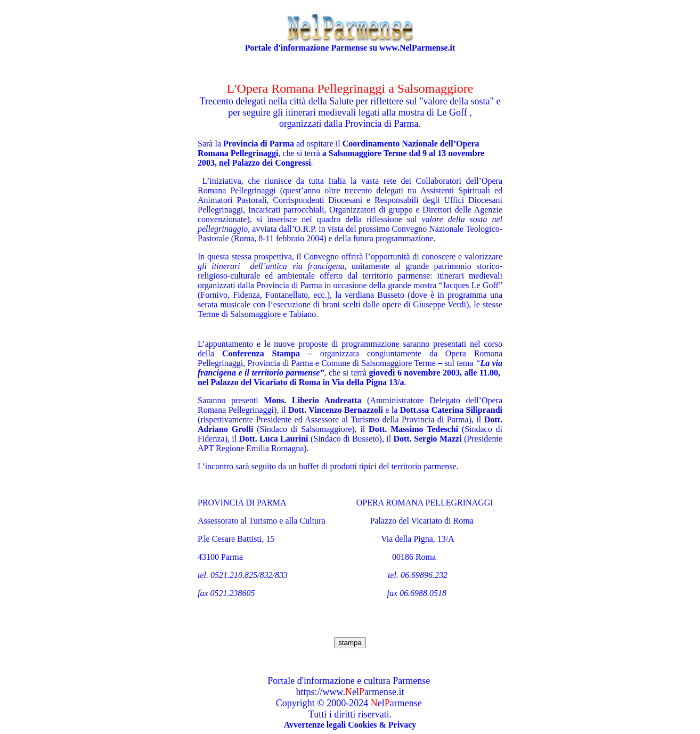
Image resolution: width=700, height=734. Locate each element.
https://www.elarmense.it (350, 692)
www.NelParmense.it (417, 48)
